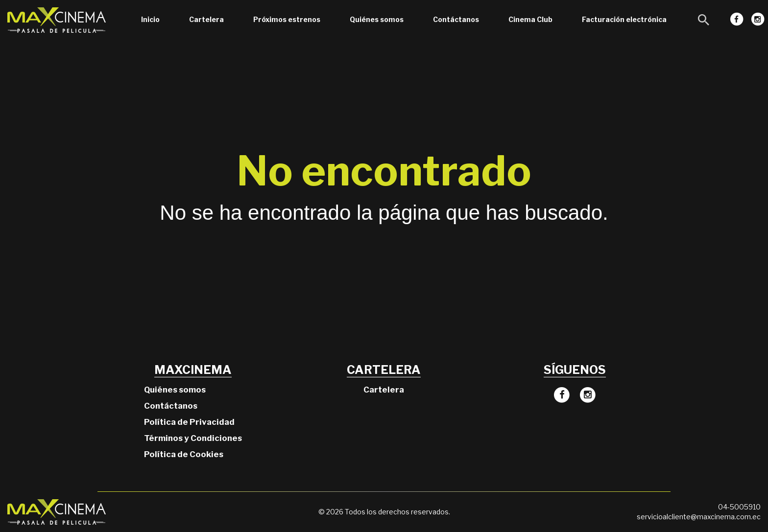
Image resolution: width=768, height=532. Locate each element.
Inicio (150, 19)
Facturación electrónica (624, 19)
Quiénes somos (377, 19)
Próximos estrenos (287, 19)
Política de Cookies (184, 454)
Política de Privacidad (189, 422)
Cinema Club (530, 19)
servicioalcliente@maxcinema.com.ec (699, 517)
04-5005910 (739, 507)
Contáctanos (456, 19)
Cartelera (206, 19)
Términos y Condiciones (193, 438)
